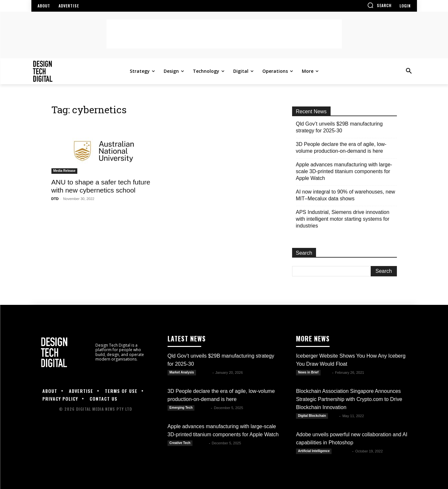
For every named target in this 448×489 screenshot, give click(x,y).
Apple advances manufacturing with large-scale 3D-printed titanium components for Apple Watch (344, 171)
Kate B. (205, 372)
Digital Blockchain (312, 416)
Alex (327, 372)
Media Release (65, 171)
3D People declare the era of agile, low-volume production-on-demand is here (341, 148)
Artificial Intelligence (314, 451)
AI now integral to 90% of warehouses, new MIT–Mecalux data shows (346, 195)
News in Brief (308, 372)
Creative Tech (180, 443)
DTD (55, 199)
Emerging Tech (181, 408)
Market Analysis (182, 372)
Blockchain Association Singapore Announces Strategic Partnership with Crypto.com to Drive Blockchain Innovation (349, 399)
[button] (379, 5)
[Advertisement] (224, 34)
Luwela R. (342, 451)
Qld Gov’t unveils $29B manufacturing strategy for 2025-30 (339, 127)
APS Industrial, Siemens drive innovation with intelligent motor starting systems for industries (343, 219)
